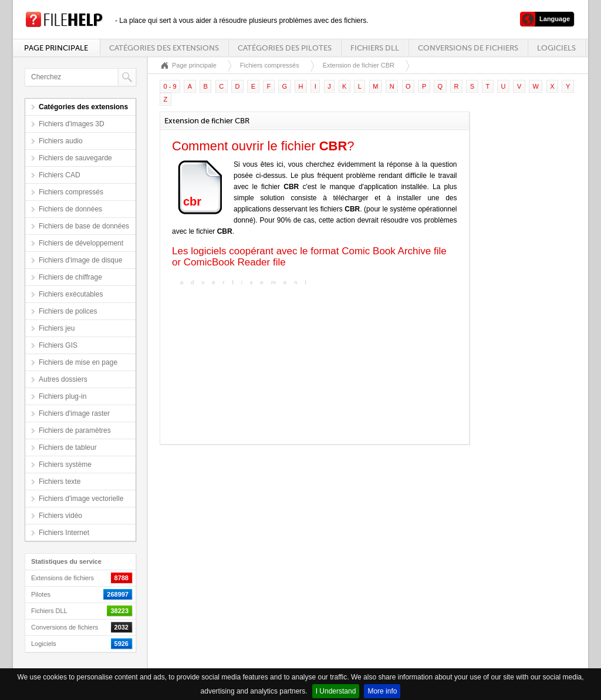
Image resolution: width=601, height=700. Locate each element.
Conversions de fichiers (468, 48)
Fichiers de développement (81, 243)
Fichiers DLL (375, 48)
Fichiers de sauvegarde (75, 158)
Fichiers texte (60, 482)
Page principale (56, 48)
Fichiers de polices (68, 311)
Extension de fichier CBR (359, 65)
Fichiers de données (70, 209)
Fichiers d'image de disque (80, 260)
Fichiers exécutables (71, 294)
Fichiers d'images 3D (72, 124)
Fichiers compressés (71, 192)
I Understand (336, 691)
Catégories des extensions (164, 48)
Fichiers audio (61, 141)
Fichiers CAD (60, 175)
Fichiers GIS (58, 345)
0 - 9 (170, 86)
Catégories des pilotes (285, 48)
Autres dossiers (63, 379)
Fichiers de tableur (68, 447)
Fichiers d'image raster (74, 413)
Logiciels (556, 48)
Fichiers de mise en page (78, 362)
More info (382, 691)
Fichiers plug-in (63, 396)
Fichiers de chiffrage (70, 277)
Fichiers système (65, 465)
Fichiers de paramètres (75, 430)
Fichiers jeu (57, 328)
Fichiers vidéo (60, 516)
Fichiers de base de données (84, 226)
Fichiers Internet (64, 533)
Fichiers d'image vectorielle (81, 499)
